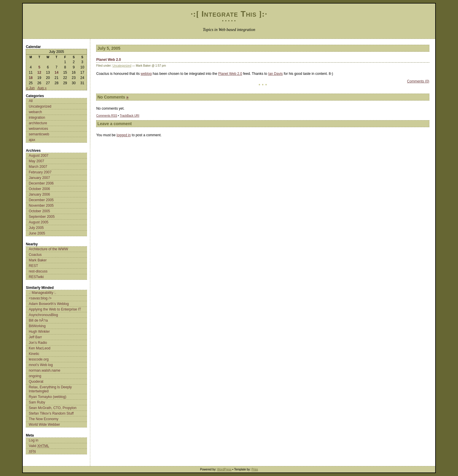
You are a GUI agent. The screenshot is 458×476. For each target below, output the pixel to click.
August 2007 (38, 156)
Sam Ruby (37, 402)
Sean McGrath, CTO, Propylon (52, 408)
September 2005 (42, 217)
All (31, 101)
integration (37, 118)
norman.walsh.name (44, 370)
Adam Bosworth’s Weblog (49, 304)
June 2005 (37, 233)
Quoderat (36, 382)
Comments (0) (418, 81)
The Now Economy (43, 419)
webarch (35, 112)
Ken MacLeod (39, 348)
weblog (146, 74)
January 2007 (39, 178)
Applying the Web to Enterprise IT (55, 309)
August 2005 (38, 222)
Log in (33, 440)
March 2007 (38, 167)
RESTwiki (36, 277)
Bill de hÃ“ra (38, 320)
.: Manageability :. (42, 293)
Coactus (35, 255)
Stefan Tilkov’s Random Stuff (51, 413)
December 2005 (41, 200)
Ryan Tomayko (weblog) (47, 397)
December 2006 (41, 183)
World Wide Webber (44, 425)
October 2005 (39, 211)
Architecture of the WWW (48, 249)
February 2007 (40, 172)
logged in (124, 135)
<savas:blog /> (40, 298)
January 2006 (39, 194)
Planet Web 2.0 (108, 60)
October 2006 (39, 189)
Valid (39, 446)
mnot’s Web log (41, 365)
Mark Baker (38, 260)
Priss (255, 469)
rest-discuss (38, 271)
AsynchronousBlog (43, 315)
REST (33, 266)
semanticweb (39, 134)
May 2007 (36, 161)
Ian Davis (275, 74)
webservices (38, 129)
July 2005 (36, 228)
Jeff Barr (35, 337)
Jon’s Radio (38, 343)
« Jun (30, 88)
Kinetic (34, 354)
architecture (38, 123)
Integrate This (229, 14)
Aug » (42, 88)
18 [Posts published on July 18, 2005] (31, 78)
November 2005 (41, 206)
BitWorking (37, 326)
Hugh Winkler (39, 332)
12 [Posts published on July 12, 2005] (39, 73)
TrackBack (130, 116)
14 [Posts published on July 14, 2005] (57, 73)
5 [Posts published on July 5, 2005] (39, 67)
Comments (107, 116)
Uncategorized (40, 106)
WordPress (224, 469)
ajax (32, 140)
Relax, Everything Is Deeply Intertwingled (50, 389)
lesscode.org (39, 359)
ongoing (35, 376)
